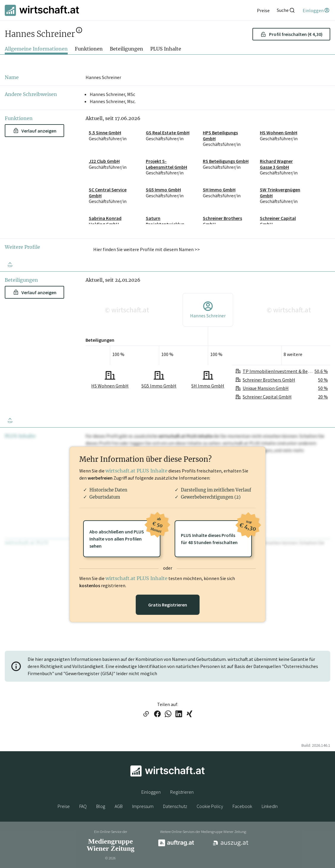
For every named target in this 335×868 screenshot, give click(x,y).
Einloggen (151, 792)
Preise (64, 806)
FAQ (83, 806)
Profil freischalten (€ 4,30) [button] (291, 34)
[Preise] (263, 10)
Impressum (143, 806)
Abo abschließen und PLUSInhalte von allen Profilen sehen (125, 535)
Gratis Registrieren (168, 605)
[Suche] (286, 10)
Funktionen (89, 49)
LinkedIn (270, 806)
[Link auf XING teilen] (189, 714)
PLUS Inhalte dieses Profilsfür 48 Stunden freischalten (216, 533)
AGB (119, 806)
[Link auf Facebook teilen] (157, 714)
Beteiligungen (127, 49)
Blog (101, 806)
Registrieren (182, 792)
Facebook (242, 806)
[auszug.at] (231, 845)
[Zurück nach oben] (10, 264)
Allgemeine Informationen (36, 49)
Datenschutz (175, 806)
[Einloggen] (316, 10)
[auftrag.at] (176, 845)
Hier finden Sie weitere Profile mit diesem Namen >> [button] (147, 249)
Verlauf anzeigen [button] (35, 131)
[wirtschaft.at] (42, 10)
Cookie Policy (210, 806)
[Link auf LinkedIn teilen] (179, 714)
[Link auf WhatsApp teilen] (168, 714)
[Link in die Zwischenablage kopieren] (146, 714)
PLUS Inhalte (166, 49)
